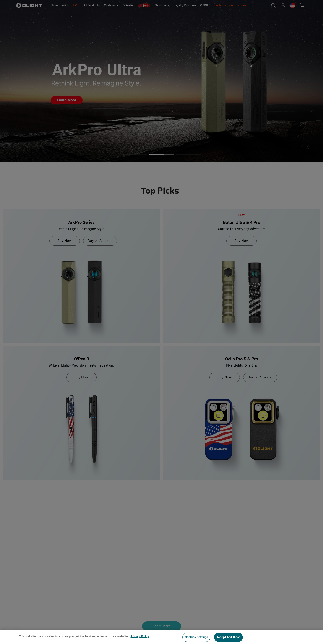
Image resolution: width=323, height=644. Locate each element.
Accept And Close (228, 637)
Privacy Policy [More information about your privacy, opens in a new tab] (140, 636)
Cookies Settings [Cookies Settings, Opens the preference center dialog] (196, 637)
